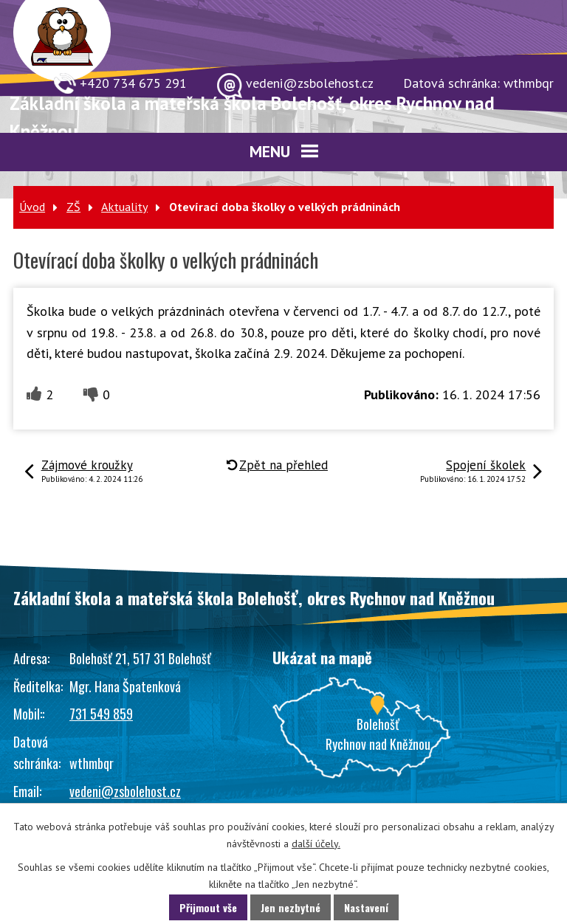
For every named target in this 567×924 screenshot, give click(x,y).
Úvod (32, 207)
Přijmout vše (208, 907)
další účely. (316, 844)
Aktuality (124, 207)
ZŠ (73, 207)
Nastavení (366, 907)
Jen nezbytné (291, 907)
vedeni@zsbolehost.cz (125, 791)
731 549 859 (101, 714)
